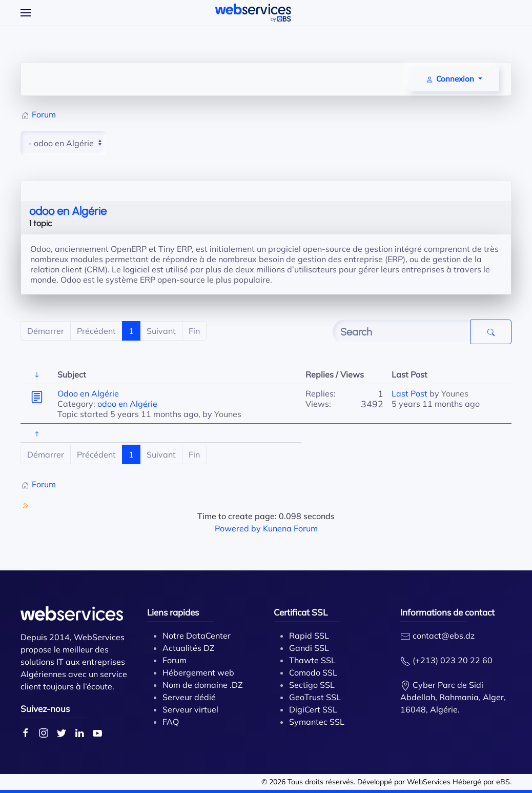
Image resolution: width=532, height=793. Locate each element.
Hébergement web (198, 672)
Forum (175, 660)
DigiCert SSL (313, 709)
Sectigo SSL (312, 685)
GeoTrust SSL (315, 697)
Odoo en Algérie (88, 393)
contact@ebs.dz (444, 636)
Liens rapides (173, 612)
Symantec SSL (317, 722)
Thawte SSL (312, 660)
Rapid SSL (309, 636)
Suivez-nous (45, 709)
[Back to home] (253, 13)
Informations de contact (447, 612)
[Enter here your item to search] (402, 332)
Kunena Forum (290, 528)
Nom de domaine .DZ (203, 685)
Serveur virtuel (190, 709)
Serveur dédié (189, 697)
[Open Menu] (26, 13)
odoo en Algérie (68, 211)
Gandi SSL (309, 648)
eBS (503, 782)
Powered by (238, 528)
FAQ (171, 722)
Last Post (410, 393)
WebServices (429, 782)
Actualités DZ (189, 648)
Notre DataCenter (197, 636)
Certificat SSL (301, 612)
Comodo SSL (313, 672)
